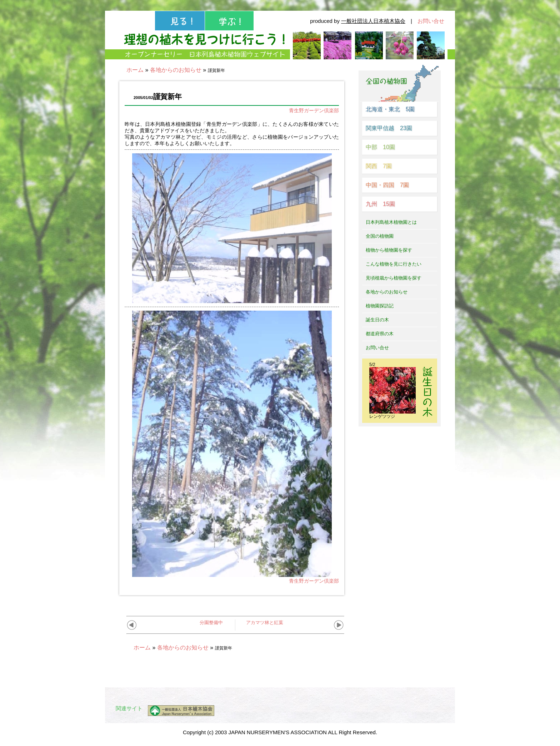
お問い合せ (431, 21)
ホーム (135, 70)
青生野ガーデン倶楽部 (314, 110)
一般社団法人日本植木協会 (373, 21)
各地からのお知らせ (176, 70)
